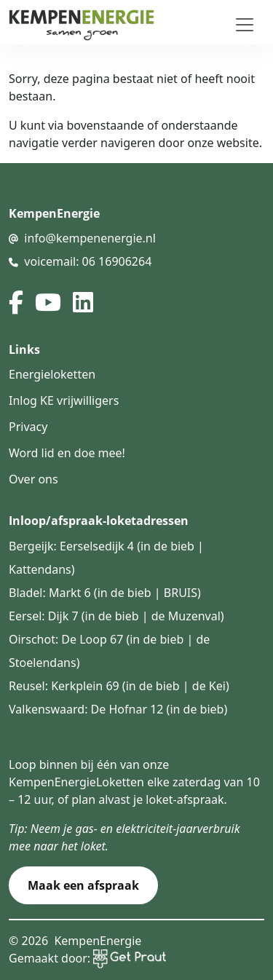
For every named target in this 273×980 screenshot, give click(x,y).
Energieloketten (52, 374)
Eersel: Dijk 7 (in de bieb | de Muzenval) (116, 616)
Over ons (33, 479)
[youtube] (48, 302)
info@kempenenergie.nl (90, 238)
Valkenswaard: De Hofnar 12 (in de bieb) (118, 709)
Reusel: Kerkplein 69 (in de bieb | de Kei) (119, 686)
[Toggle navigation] (245, 25)
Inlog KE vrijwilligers (64, 400)
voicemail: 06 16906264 (88, 261)
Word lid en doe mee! (67, 453)
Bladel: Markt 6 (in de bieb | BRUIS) (105, 593)
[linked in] (83, 302)
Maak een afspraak (83, 885)
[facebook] (16, 302)
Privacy (28, 427)
